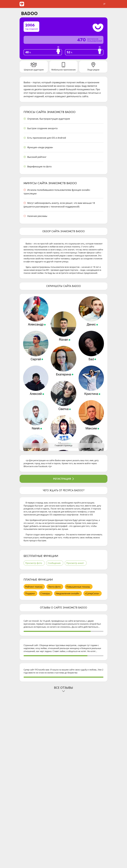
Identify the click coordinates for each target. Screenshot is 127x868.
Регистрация (64, 479)
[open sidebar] (104, 4)
